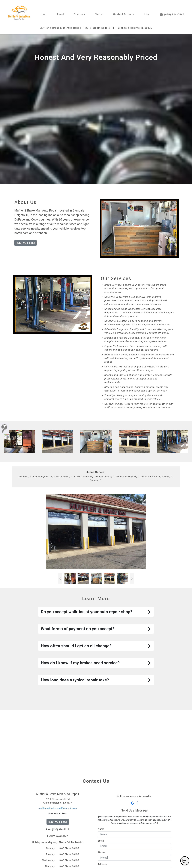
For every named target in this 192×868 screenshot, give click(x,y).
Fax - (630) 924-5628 (58, 857)
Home (44, 14)
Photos (99, 14)
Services (79, 14)
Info (146, 14)
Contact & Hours (124, 14)
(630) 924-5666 (172, 15)
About (61, 14)
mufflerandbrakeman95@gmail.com (58, 836)
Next (132, 606)
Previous (60, 606)
